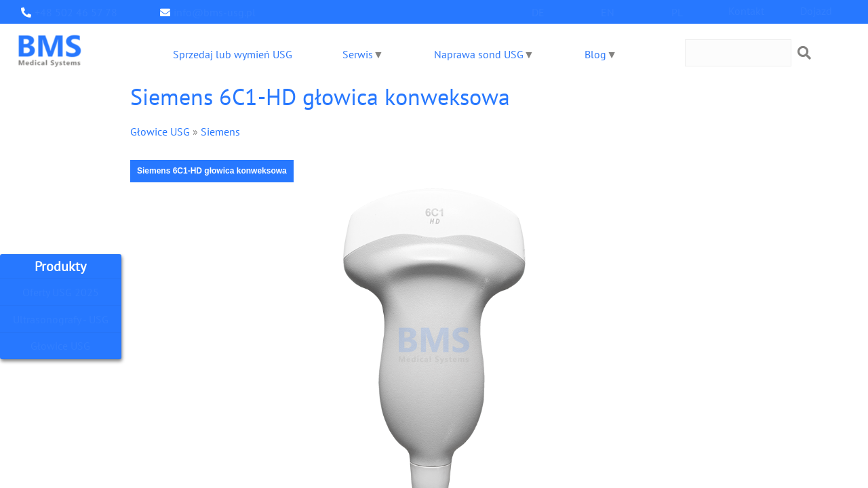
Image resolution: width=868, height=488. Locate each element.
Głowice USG (60, 346)
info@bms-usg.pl (211, 12)
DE (538, 12)
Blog (594, 54)
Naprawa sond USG (478, 54)
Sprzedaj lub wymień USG (231, 54)
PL (677, 12)
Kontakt (747, 11)
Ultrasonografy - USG (60, 319)
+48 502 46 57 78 (72, 12)
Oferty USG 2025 (60, 292)
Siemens (215, 131)
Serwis (357, 54)
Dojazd (816, 11)
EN (608, 12)
